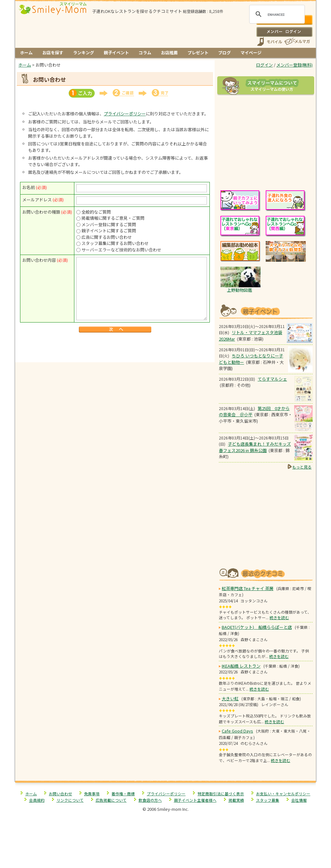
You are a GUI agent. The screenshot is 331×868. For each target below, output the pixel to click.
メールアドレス (37, 200)
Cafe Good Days (237, 731)
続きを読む (279, 617)
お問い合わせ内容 (39, 260)
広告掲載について (111, 800)
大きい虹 (230, 699)
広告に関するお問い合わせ (107, 237)
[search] (276, 15)
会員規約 (37, 800)
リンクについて (70, 800)
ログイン (284, 32)
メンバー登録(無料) (294, 65)
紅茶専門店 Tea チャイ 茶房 (248, 588)
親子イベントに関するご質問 (109, 231)
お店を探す (53, 53)
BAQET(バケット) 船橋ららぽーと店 (257, 627)
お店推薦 (169, 53)
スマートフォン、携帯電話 (270, 42)
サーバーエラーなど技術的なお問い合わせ (121, 250)
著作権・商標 (123, 794)
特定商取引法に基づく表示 (221, 794)
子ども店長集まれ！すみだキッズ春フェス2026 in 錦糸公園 (255, 447)
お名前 (29, 187)
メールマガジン (297, 42)
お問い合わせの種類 (41, 212)
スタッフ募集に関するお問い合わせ (115, 243)
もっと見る (302, 467)
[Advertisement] (115, 349)
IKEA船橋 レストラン (241, 666)
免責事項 (92, 794)
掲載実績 (236, 800)
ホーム (26, 53)
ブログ (224, 53)
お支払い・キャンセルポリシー (283, 794)
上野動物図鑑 (240, 290)
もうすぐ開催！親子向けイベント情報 (266, 311)
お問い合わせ (60, 794)
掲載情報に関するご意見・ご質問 (113, 218)
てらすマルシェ (272, 379)
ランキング (84, 53)
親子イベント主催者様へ (195, 800)
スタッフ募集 (268, 800)
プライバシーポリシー (125, 114)
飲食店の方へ (150, 800)
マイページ (251, 53)
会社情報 (299, 800)
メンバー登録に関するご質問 (109, 224)
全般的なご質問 (96, 212)
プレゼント (198, 53)
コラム (145, 53)
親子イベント (116, 53)
